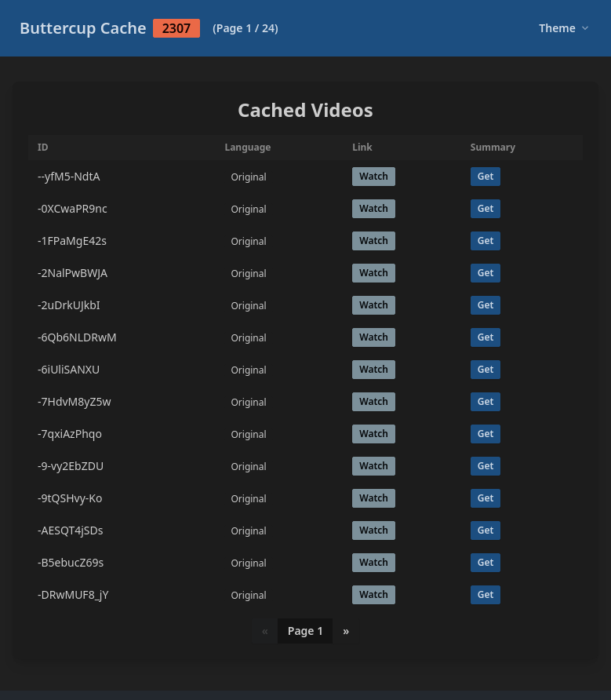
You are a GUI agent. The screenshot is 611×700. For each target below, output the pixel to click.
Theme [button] (564, 28)
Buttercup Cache (149, 28)
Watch (374, 176)
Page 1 (305, 631)
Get (486, 176)
